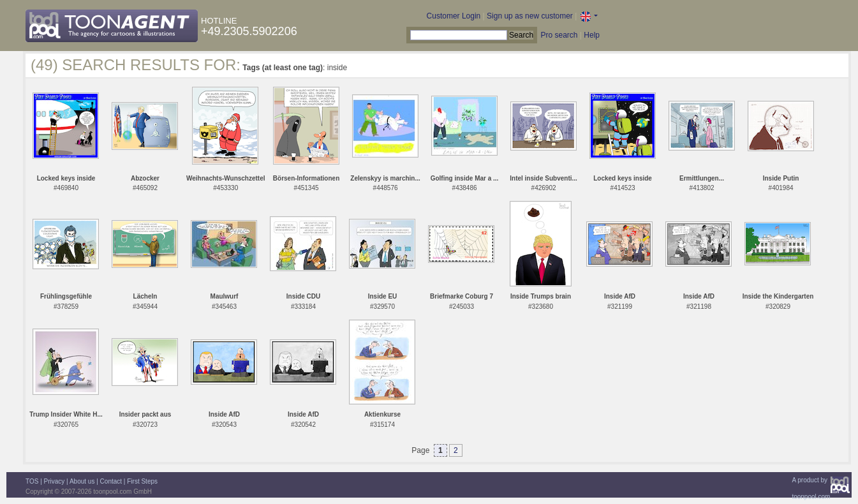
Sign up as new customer (530, 16)
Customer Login (454, 16)
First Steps (142, 481)
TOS (32, 481)
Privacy (55, 481)
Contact (111, 481)
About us (82, 481)
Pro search (559, 35)
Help (592, 35)
